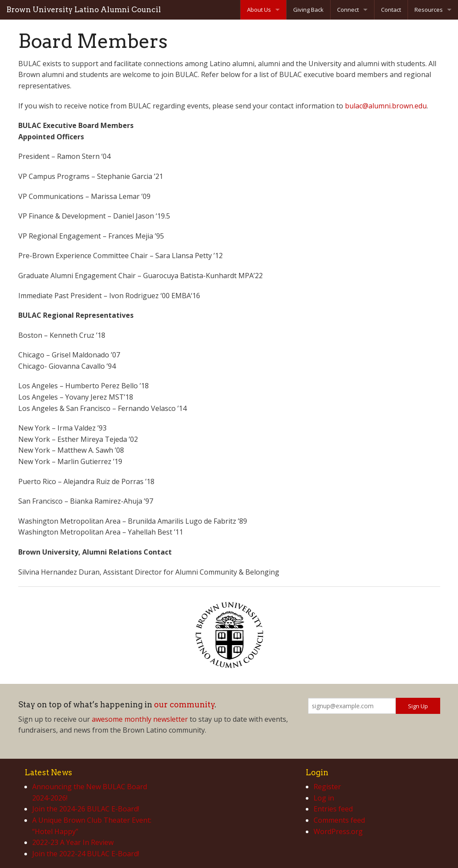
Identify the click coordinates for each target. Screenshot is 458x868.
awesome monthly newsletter (140, 719)
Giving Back (308, 10)
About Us (259, 10)
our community (184, 705)
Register (327, 787)
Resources (429, 10)
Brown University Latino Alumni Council (84, 10)
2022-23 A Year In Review (73, 842)
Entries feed (333, 809)
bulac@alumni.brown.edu (386, 106)
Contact (391, 10)
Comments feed (339, 820)
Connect (348, 10)
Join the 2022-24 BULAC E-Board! (86, 854)
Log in (324, 798)
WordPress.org (338, 831)
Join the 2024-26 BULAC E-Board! (86, 809)
